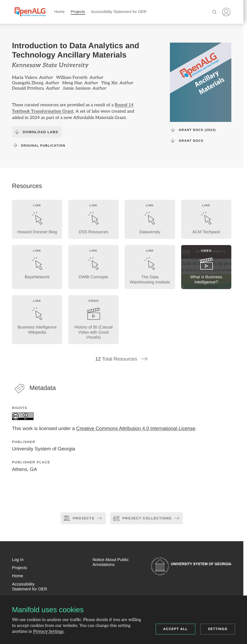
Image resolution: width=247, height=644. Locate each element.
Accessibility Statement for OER (119, 12)
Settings (218, 629)
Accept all (176, 629)
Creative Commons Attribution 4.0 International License (136, 428)
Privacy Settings (48, 632)
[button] (18, 560)
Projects (78, 12)
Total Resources (122, 359)
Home (59, 12)
